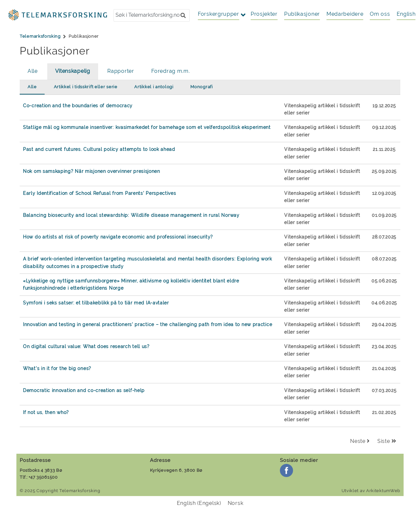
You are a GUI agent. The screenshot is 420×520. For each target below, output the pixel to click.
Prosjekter (264, 14)
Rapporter (121, 71)
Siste (387, 441)
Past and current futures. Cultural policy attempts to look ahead (99, 149)
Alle (33, 71)
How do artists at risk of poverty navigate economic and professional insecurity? (118, 237)
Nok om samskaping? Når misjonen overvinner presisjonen (92, 171)
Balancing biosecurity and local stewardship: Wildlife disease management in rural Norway (131, 215)
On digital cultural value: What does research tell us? (86, 346)
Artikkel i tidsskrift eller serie (86, 87)
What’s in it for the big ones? (57, 368)
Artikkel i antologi (154, 87)
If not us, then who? (46, 412)
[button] (183, 16)
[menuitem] (406, 14)
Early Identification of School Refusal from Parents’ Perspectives (100, 193)
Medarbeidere (345, 14)
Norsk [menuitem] (236, 503)
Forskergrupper (219, 14)
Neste (360, 441)
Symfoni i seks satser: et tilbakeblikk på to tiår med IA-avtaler (96, 303)
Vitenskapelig (73, 71)
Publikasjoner (302, 14)
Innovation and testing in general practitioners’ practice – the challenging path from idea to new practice (147, 324)
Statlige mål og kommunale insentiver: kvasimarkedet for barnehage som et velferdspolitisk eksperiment (147, 127)
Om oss (380, 14)
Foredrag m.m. (170, 71)
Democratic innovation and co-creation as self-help (84, 390)
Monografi (201, 87)
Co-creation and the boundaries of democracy (78, 105)
